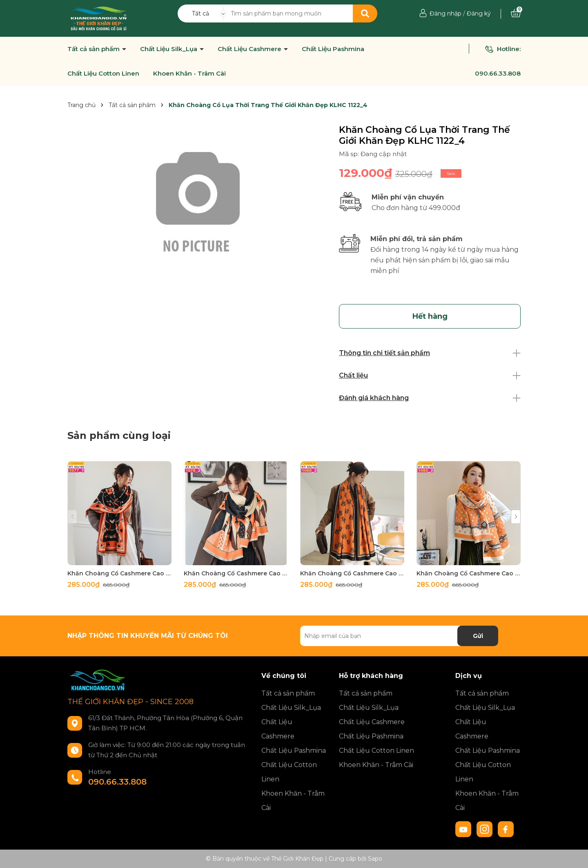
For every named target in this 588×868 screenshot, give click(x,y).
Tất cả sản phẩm (94, 49)
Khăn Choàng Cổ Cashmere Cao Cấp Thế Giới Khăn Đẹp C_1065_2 (469, 573)
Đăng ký (479, 13)
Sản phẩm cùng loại (119, 435)
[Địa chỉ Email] (399, 636)
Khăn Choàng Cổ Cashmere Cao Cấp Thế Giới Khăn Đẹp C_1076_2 (236, 573)
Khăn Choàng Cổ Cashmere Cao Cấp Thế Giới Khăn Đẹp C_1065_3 (352, 573)
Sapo (375, 859)
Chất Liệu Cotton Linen (103, 74)
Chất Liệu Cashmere (250, 49)
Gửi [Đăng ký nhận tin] (478, 636)
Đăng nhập (445, 13)
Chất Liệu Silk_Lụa (169, 49)
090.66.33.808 (498, 73)
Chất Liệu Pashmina (333, 49)
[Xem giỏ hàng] (516, 13)
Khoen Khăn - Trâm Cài (189, 74)
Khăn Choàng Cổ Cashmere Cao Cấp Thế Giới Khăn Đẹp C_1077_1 (119, 573)
